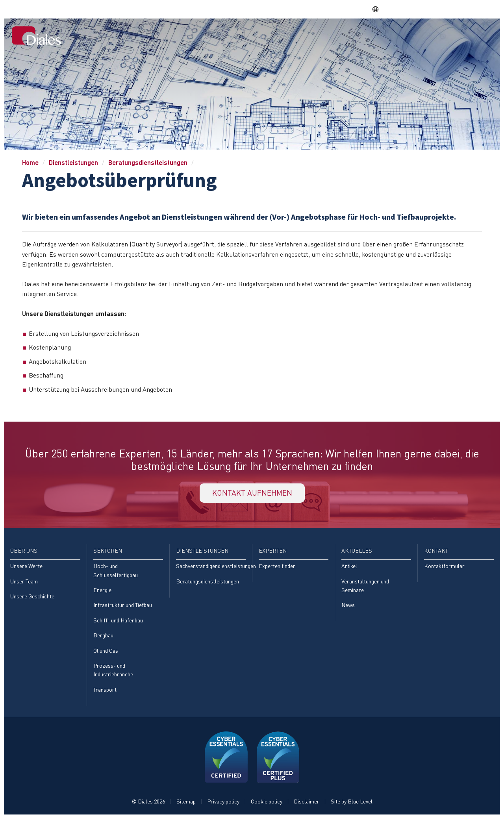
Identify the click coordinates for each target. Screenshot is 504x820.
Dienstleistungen (349, 36)
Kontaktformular (444, 567)
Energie (102, 591)
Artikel (349, 567)
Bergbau (103, 637)
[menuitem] (231, 37)
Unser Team (24, 582)
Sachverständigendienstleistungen (211, 567)
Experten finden (277, 567)
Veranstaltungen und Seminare (365, 587)
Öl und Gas (106, 652)
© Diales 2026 (148, 803)
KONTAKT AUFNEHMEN (252, 493)
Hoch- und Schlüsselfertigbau (116, 571)
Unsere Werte (26, 567)
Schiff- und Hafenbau (118, 621)
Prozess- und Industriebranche (113, 671)
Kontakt (475, 36)
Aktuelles (436, 36)
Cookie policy (267, 803)
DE (379, 9)
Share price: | (330, 9)
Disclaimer (307, 803)
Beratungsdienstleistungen (148, 162)
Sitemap (186, 803)
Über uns (262, 36)
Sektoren (299, 36)
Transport (105, 691)
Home (232, 36)
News (348, 606)
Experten (398, 36)
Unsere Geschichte (32, 597)
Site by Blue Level (352, 803)
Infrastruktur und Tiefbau (123, 606)
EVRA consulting (422, 9)
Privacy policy (223, 803)
